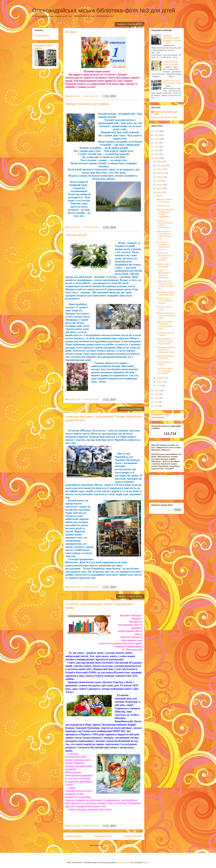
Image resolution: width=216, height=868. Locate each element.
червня (160, 185)
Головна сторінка (103, 836)
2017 (157, 390)
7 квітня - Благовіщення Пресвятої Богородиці (164, 274)
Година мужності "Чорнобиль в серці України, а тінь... (164, 235)
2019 (157, 154)
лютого (160, 382)
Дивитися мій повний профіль (165, 117)
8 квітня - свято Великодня (163, 265)
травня (160, 188)
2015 (157, 398)
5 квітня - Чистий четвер (164, 308)
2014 (157, 402)
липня (160, 181)
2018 (157, 158)
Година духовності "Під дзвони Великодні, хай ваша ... (165, 325)
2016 (157, 394)
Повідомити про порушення (160, 416)
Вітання (71, 32)
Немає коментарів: (91, 96)
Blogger (146, 862)
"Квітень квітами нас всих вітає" (165, 357)
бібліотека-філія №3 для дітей (166, 113)
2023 (157, 139)
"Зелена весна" (76, 235)
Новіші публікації (74, 836)
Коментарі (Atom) (111, 845)
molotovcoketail (123, 862)
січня (159, 386)
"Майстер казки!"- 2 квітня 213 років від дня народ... (165, 341)
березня (161, 378)
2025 (157, 131)
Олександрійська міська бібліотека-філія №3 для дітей (104, 10)
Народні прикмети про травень (87, 104)
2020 (157, 151)
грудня (160, 161)
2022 (157, 143)
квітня (160, 192)
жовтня (160, 169)
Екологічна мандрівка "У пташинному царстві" (163, 246)
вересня (161, 173)
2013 (157, 406)
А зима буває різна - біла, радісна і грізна (172, 82)
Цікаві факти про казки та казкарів (171, 63)
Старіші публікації (133, 836)
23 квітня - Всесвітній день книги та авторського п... (164, 224)
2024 (157, 135)
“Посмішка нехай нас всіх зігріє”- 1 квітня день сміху (166, 350)
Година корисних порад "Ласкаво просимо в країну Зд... (165, 285)
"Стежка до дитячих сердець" (165, 334)
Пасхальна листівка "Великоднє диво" (165, 293)
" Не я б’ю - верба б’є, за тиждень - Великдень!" (165, 371)
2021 (157, 147)
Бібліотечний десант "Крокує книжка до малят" (166, 315)
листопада (162, 165)
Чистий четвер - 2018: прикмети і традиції (165, 301)
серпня (160, 177)
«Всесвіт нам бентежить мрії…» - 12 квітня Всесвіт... (166, 257)
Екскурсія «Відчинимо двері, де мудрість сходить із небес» (172, 39)
